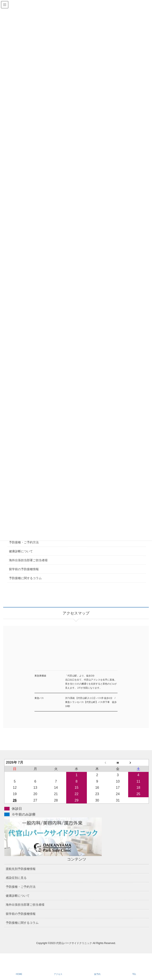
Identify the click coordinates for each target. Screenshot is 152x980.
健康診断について (21, 551)
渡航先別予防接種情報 (21, 869)
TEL (134, 974)
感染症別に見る (16, 878)
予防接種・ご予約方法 (24, 542)
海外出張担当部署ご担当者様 (28, 560)
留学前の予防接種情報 (24, 569)
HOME (19, 974)
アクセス (58, 974)
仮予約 (97, 974)
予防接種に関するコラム (25, 578)
